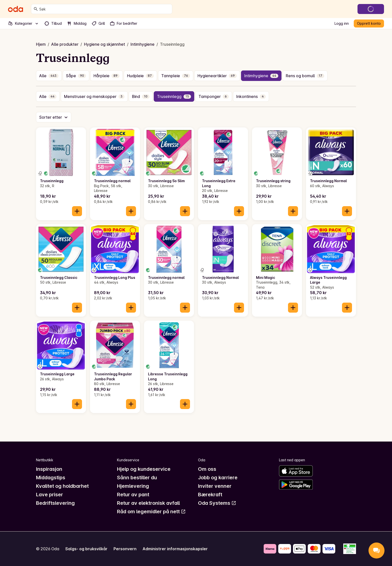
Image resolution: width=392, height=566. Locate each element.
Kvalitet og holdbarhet (62, 486)
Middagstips (51, 478)
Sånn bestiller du (137, 478)
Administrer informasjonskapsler (175, 549)
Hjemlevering (133, 486)
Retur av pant (133, 495)
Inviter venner (215, 486)
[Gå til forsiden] (15, 9)
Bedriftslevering (55, 503)
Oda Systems (217, 503)
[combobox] (105, 9)
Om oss (207, 469)
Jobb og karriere (218, 478)
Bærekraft (210, 495)
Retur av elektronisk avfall (148, 503)
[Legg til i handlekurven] (77, 211)
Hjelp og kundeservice (144, 469)
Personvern (125, 549)
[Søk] (36, 9)
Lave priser (49, 495)
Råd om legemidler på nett (151, 512)
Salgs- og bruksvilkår (86, 549)
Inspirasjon (49, 469)
